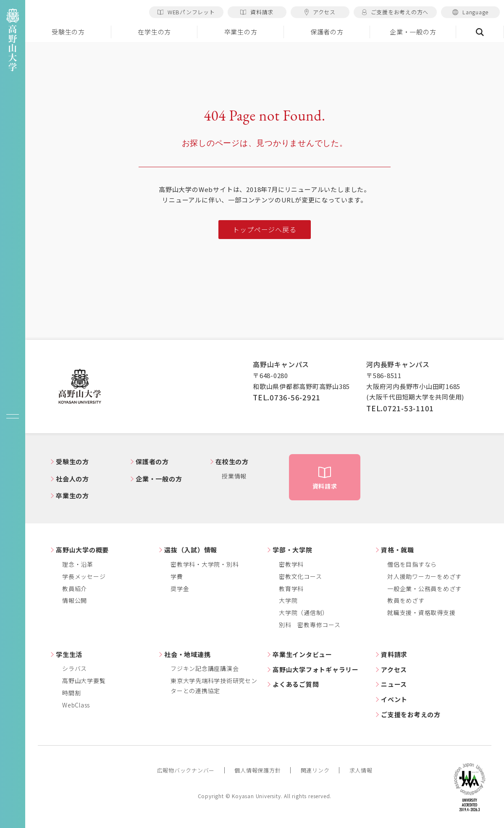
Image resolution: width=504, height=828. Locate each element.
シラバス (75, 668)
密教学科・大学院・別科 (205, 564)
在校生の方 (232, 461)
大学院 (288, 600)
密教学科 (291, 564)
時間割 (71, 693)
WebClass (76, 705)
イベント (394, 699)
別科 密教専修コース (310, 625)
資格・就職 (398, 550)
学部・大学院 (293, 550)
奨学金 (180, 589)
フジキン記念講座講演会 (205, 668)
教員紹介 (75, 589)
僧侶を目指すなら (412, 564)
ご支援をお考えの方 (411, 714)
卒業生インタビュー (302, 654)
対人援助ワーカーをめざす (424, 576)
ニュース (394, 684)
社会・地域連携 (187, 654)
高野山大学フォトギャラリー (316, 669)
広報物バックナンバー (186, 770)
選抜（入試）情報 (191, 550)
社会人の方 (72, 479)
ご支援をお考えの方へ (395, 12)
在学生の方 (154, 32)
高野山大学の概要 (82, 550)
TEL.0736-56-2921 (287, 397)
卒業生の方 (241, 32)
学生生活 (69, 654)
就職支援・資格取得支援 (421, 612)
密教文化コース (300, 576)
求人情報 (361, 770)
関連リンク (315, 770)
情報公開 (75, 600)
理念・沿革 (78, 564)
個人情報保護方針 (257, 770)
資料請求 (257, 12)
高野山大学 (80, 386)
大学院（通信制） (304, 612)
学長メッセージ (84, 576)
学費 (177, 576)
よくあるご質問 (296, 684)
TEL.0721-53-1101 (400, 408)
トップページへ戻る (264, 229)
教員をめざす (406, 600)
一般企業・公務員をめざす (424, 589)
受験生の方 (68, 32)
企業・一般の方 (413, 32)
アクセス (320, 12)
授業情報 (234, 476)
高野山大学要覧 (84, 681)
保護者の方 (327, 32)
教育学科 (291, 589)
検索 (480, 32)
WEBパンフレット (186, 12)
